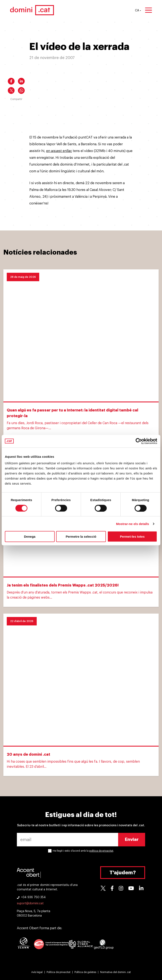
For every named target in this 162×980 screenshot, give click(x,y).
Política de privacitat (59, 972)
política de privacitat (101, 851)
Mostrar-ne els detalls (132, 524)
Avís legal (37, 972)
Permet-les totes (132, 537)
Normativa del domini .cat (115, 972)
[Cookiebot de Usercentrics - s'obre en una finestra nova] (139, 441)
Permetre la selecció (81, 537)
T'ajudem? (123, 873)
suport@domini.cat (30, 903)
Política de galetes (85, 972)
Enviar (132, 840)
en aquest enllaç (59, 151)
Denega (30, 537)
